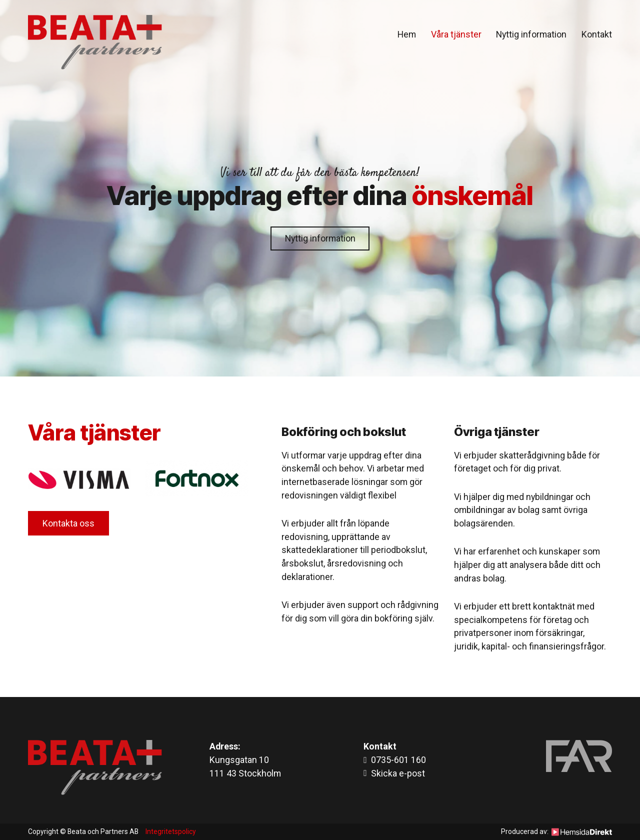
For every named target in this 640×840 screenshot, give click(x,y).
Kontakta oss (68, 523)
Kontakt (597, 34)
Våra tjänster (456, 34)
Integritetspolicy (171, 831)
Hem (407, 34)
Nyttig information (531, 34)
